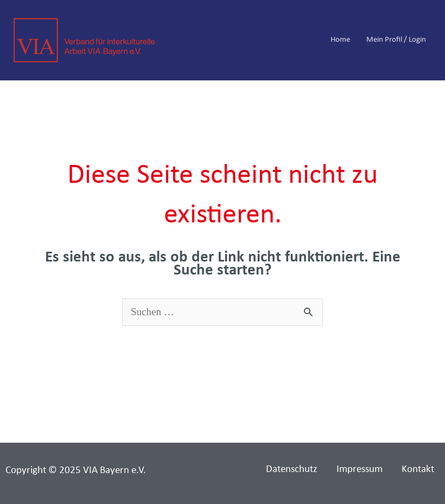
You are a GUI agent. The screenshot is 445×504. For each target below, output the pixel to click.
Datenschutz (292, 470)
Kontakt (418, 470)
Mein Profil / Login (396, 40)
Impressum (360, 470)
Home (340, 40)
